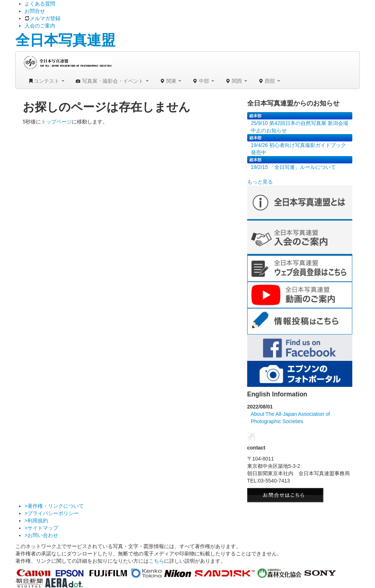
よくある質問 (40, 4)
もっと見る (260, 182)
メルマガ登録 (42, 18)
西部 (269, 81)
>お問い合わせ (41, 535)
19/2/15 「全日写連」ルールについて (294, 167)
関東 (171, 81)
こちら (156, 561)
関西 (236, 81)
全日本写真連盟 (65, 40)
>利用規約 (36, 521)
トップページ (56, 122)
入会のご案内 (40, 26)
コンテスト (47, 81)
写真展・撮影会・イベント (112, 81)
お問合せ (35, 11)
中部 (203, 81)
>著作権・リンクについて (54, 506)
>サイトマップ (41, 528)
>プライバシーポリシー (52, 513)
